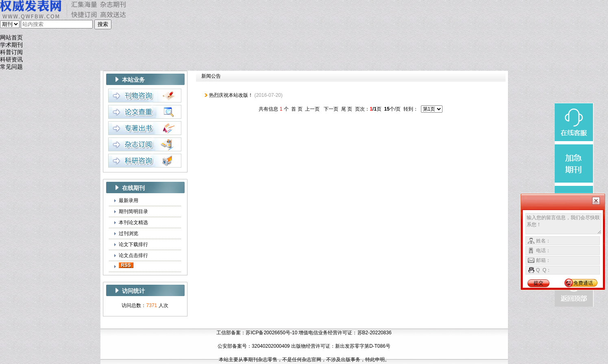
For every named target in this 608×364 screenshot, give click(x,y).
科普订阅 (11, 52)
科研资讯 (11, 60)
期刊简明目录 (133, 211)
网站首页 (11, 38)
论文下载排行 (133, 244)
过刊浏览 (129, 233)
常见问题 (11, 67)
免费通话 (583, 283)
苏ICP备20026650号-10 (271, 333)
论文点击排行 (133, 255)
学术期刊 (11, 45)
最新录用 (129, 201)
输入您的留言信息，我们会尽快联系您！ (563, 224)
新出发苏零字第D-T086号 (363, 346)
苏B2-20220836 (375, 333)
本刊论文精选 (133, 222)
